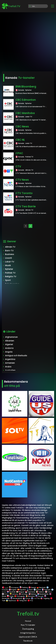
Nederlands (43, 594)
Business (10, 254)
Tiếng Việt (22, 601)
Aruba (8, 367)
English (13, 590)
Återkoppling (28, 629)
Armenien (10, 363)
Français (46, 590)
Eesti (30, 590)
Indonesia (30, 592)
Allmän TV (10, 247)
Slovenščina (16, 598)
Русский (39, 596)
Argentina (10, 359)
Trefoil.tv (28, 614)
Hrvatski (11, 592)
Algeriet (9, 344)
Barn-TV (9, 251)
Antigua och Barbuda (16, 356)
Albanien (10, 341)
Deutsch (41, 588)
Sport (8, 280)
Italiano (40, 592)
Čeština (24, 588)
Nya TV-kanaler (28, 625)
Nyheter (9, 269)
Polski (10, 596)
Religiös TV (11, 276)
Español (22, 590)
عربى (5, 588)
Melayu (32, 594)
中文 (30, 601)
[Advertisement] (28, 41)
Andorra (9, 348)
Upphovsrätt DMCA (28, 637)
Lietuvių (14, 594)
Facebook (28, 641)
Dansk (32, 588)
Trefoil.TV (11, 6)
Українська (11, 601)
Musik (8, 265)
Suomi (37, 590)
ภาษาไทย (35, 598)
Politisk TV (10, 273)
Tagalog (45, 598)
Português (20, 596)
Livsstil (8, 258)
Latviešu (23, 594)
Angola (9, 352)
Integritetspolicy (28, 633)
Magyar (20, 592)
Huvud (28, 621)
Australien (10, 370)
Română (30, 596)
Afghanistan (11, 337)
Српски (27, 598)
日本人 (49, 592)
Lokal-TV (10, 262)
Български (14, 588)
